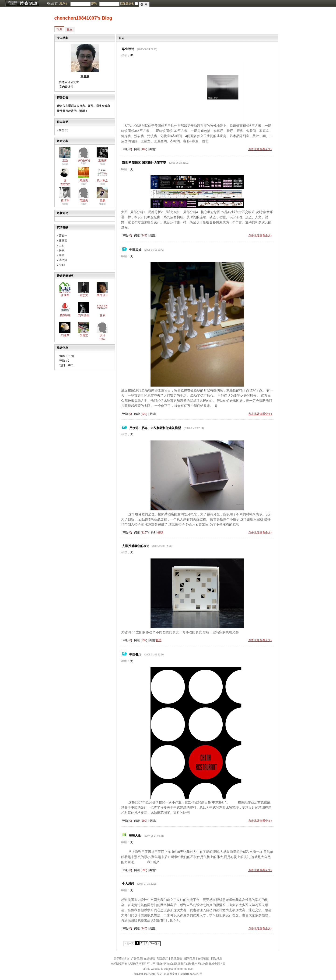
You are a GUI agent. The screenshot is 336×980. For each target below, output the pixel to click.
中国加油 (135, 250)
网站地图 (217, 959)
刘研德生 (84, 315)
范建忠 (84, 201)
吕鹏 (102, 201)
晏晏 (62, 250)
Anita (62, 265)
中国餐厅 (135, 654)
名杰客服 (65, 315)
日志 (70, 30)
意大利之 (102, 180)
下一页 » (155, 944)
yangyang (84, 160)
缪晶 (62, 255)
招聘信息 (190, 959)
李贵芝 (84, 335)
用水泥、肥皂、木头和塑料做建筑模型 (155, 428)
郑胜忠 (84, 180)
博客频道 (22, 3)
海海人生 (135, 836)
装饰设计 (102, 295)
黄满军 (65, 201)
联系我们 (163, 959)
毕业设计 (128, 49)
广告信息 (137, 959)
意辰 (102, 315)
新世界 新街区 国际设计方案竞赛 (144, 163)
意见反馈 (176, 959)
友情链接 (203, 959)
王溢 (65, 160)
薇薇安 (63, 240)
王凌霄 (102, 160)
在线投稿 (149, 959)
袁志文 (84, 295)
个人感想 (128, 884)
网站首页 (52, 3)
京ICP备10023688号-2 (147, 974)
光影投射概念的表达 (136, 546)
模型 (62, 130)
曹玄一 (63, 235)
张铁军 (65, 295)
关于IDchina (121, 959)
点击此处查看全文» (260, 149)
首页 (59, 29)
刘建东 (65, 335)
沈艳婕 (63, 260)
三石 (62, 245)
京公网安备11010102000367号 (183, 974)
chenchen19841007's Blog (83, 18)
